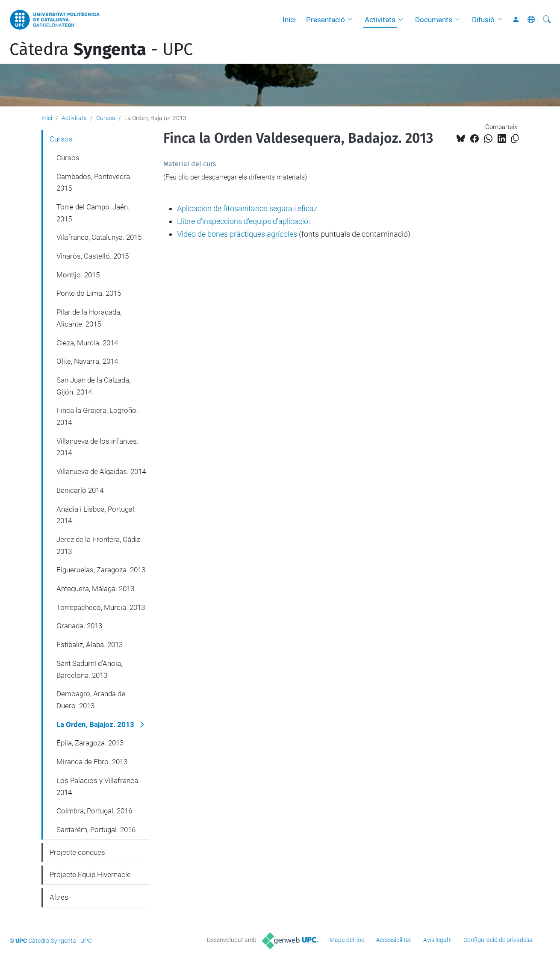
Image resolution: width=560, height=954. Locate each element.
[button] (352, 20)
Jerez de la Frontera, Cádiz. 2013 (99, 545)
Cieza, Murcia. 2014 (87, 343)
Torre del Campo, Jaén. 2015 (93, 213)
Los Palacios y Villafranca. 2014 (98, 786)
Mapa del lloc (347, 940)
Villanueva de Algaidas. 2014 (101, 471)
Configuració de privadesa (498, 940)
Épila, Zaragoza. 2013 (90, 743)
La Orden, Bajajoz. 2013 (95, 724)
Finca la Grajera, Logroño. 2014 (97, 416)
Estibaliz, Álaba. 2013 (90, 645)
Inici (289, 20)
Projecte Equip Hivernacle (90, 874)
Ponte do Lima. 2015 (89, 293)
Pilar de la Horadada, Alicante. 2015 (89, 318)
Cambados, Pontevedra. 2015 (94, 183)
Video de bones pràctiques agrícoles (237, 234)
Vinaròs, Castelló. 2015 (93, 256)
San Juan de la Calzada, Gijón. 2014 (93, 386)
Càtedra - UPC (101, 50)
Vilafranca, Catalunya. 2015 (99, 237)
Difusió (483, 20)
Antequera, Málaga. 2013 (95, 589)
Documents (434, 20)
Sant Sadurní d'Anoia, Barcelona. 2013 (89, 669)
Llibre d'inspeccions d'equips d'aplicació (243, 221)
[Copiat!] (515, 139)
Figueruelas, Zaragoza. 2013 (101, 570)
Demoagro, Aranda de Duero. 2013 (91, 700)
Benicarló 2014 (80, 490)
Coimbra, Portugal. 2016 (94, 811)
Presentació (326, 20)
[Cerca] (547, 20)
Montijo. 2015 (78, 275)
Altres (59, 897)
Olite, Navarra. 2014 (87, 361)
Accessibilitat (394, 940)
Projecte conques (77, 852)
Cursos (106, 118)
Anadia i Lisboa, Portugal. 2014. (96, 515)
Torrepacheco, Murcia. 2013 (101, 607)
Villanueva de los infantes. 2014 (97, 447)
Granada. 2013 (79, 626)
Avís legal (436, 940)
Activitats (380, 20)
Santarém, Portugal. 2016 (96, 830)
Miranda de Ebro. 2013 (92, 762)
